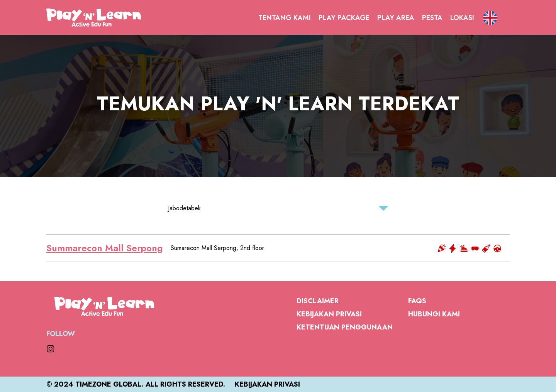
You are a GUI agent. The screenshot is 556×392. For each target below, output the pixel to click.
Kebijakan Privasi (329, 314)
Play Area (396, 18)
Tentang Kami (285, 18)
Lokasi (462, 18)
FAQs (417, 301)
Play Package (344, 18)
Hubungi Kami (434, 314)
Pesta (432, 18)
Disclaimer (318, 301)
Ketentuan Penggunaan (345, 327)
